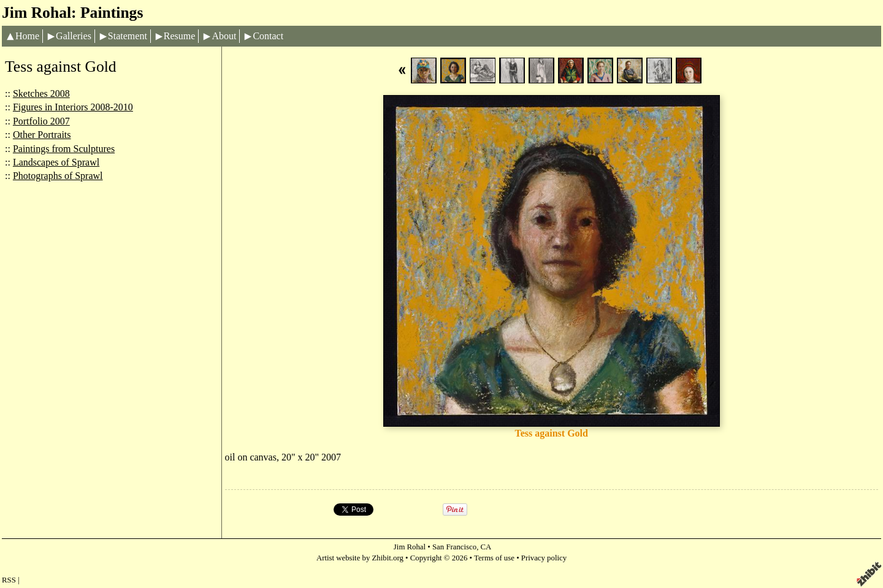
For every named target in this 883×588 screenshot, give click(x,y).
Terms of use (494, 558)
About (224, 36)
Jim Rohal (410, 547)
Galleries (74, 36)
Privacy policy (544, 558)
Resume (180, 36)
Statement (128, 36)
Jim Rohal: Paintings (72, 13)
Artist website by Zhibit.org (360, 558)
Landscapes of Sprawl (56, 162)
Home (27, 36)
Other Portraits (42, 135)
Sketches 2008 (41, 94)
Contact (268, 36)
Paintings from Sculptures (64, 149)
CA (486, 547)
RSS (9, 580)
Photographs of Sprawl (58, 176)
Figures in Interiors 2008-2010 (73, 107)
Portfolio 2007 (41, 121)
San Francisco (454, 547)
